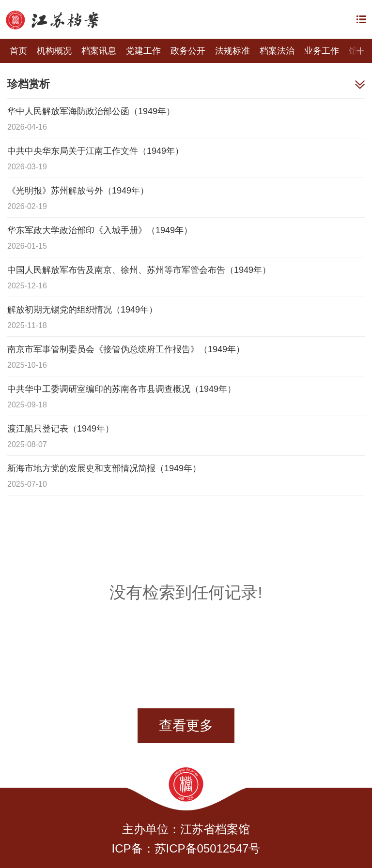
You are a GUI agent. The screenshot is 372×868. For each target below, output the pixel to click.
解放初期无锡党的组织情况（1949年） (82, 310)
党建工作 (143, 51)
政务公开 (188, 51)
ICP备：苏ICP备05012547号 (186, 848)
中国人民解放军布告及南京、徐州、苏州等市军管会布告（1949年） (139, 270)
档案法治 (277, 51)
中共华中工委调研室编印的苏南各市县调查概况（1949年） (122, 389)
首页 (18, 51)
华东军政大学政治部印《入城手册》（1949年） (100, 230)
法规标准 (232, 51)
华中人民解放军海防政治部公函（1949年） (91, 111)
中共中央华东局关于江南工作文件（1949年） (95, 151)
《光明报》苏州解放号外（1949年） (78, 191)
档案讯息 (99, 51)
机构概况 (54, 51)
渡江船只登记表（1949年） (61, 429)
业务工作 (322, 51)
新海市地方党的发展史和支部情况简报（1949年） (104, 468)
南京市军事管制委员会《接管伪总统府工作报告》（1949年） (126, 349)
